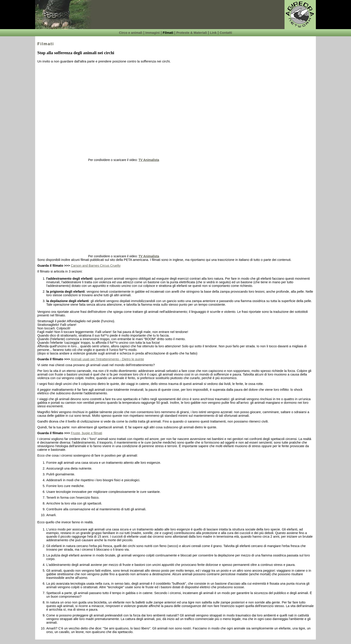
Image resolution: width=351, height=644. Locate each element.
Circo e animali (131, 33)
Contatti (226, 33)
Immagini (152, 33)
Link (213, 33)
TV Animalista (149, 160)
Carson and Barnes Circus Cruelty (96, 266)
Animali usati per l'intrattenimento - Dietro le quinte (107, 359)
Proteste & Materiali (192, 33)
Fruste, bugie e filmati (86, 433)
